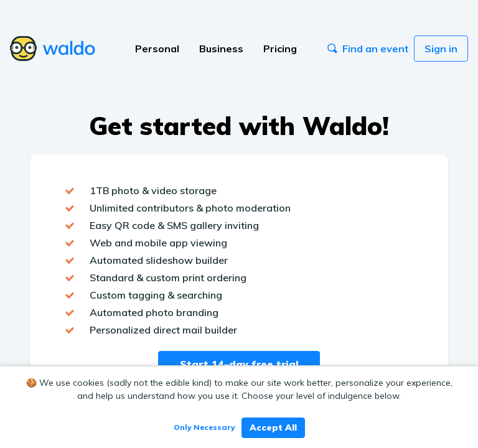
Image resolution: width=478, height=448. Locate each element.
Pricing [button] (280, 49)
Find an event (368, 49)
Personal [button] (157, 49)
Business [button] (221, 49)
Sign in (441, 49)
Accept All (273, 427)
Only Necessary (204, 427)
